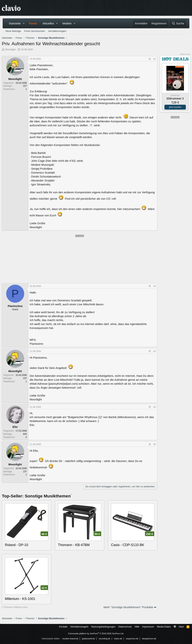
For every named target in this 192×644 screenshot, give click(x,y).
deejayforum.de (149, 639)
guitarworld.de (88, 639)
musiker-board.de (70, 639)
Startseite (15, 23)
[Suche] (178, 23)
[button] (24, 23)
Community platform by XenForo (96, 633)
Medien (67, 23)
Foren (33, 23)
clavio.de (118, 639)
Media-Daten (164, 627)
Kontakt (63, 627)
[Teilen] (150, 59)
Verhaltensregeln (57, 31)
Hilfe (137, 627)
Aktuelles (48, 23)
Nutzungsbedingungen (103, 627)
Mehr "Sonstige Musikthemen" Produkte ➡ (130, 607)
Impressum (148, 627)
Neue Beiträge (13, 31)
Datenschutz (125, 627)
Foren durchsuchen (34, 31)
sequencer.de (132, 639)
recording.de (105, 639)
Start (181, 627)
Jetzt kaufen (175, 107)
